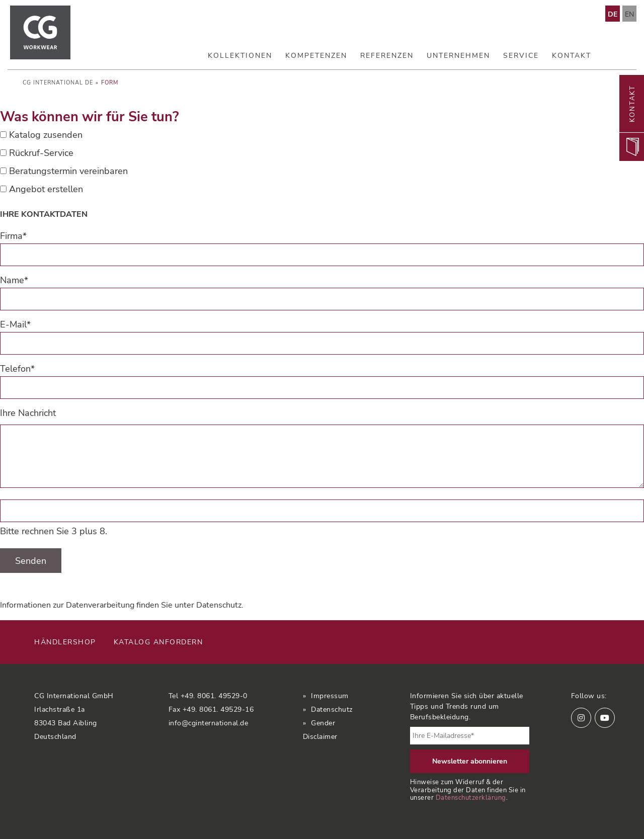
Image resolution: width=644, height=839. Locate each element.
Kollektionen (240, 56)
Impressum (330, 696)
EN (629, 14)
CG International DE (58, 83)
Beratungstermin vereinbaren (68, 171)
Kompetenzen (316, 56)
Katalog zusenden (46, 135)
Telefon (17, 369)
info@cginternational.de (209, 723)
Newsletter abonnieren (470, 761)
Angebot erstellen (46, 189)
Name (14, 280)
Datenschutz (219, 605)
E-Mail (15, 324)
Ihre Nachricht (28, 413)
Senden (31, 561)
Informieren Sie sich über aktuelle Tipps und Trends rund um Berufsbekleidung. (467, 706)
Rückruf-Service (41, 153)
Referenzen (387, 56)
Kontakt (572, 56)
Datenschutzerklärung (471, 798)
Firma (13, 236)
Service (521, 56)
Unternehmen (458, 56)
